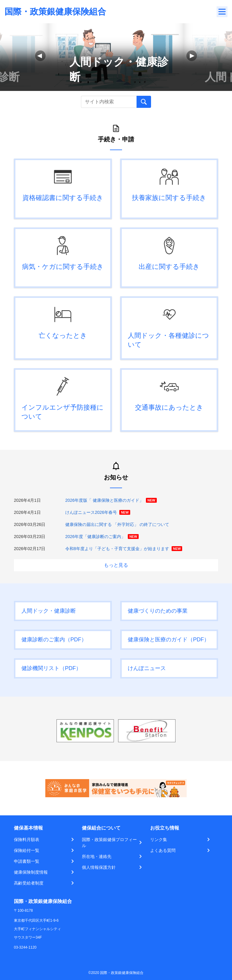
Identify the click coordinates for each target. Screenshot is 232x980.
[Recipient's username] (109, 102)
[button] (192, 56)
